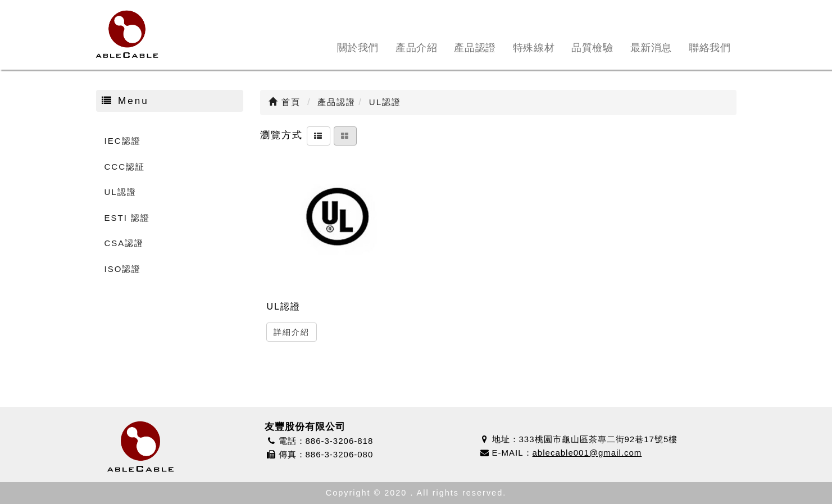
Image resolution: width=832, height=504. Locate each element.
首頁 (285, 102)
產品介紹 (416, 48)
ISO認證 (123, 269)
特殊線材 (534, 48)
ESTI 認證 (128, 218)
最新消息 (651, 48)
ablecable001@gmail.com (587, 453)
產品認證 (475, 48)
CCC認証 (125, 167)
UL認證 (121, 192)
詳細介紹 (292, 332)
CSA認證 (124, 243)
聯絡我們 (710, 48)
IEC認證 (123, 141)
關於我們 (358, 48)
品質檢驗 (592, 48)
